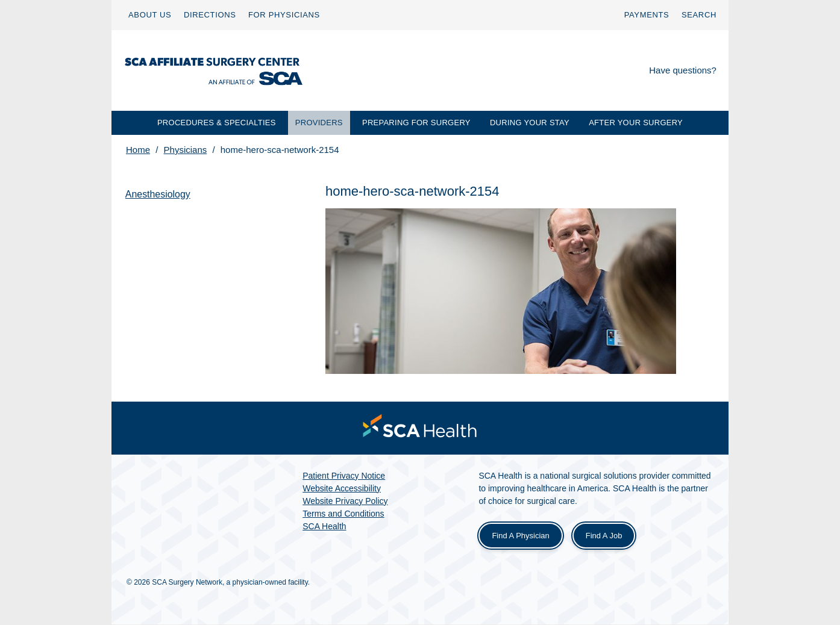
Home (138, 150)
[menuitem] (150, 15)
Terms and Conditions (343, 514)
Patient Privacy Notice (344, 476)
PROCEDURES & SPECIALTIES (217, 123)
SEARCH (699, 15)
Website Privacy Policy (345, 502)
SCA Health (324, 527)
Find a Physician (520, 536)
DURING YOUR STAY (530, 123)
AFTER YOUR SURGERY (636, 123)
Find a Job (604, 536)
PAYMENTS (647, 15)
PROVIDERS (319, 123)
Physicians (186, 150)
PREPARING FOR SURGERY (416, 123)
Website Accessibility (342, 489)
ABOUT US (150, 15)
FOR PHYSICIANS (284, 15)
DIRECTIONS (210, 15)
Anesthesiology (159, 194)
